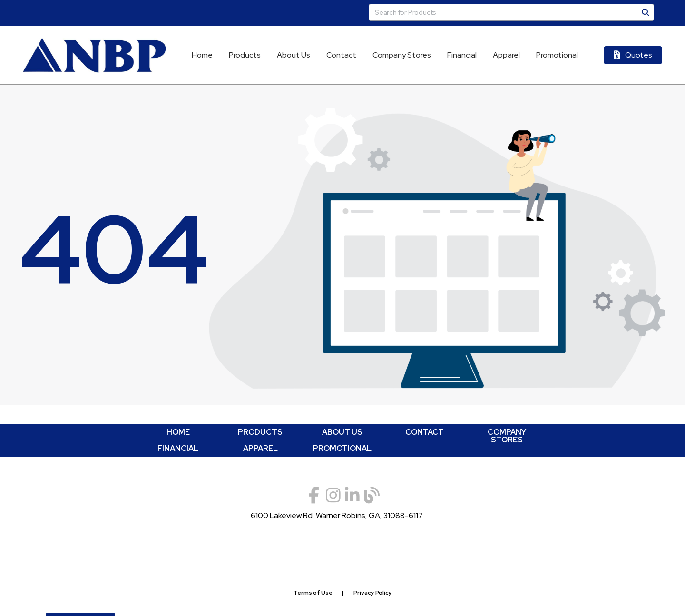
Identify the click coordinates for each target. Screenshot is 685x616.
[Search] (646, 12)
